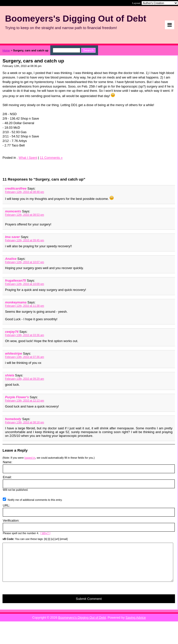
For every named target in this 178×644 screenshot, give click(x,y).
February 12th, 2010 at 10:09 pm (25, 284)
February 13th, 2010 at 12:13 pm (25, 400)
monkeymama (16, 302)
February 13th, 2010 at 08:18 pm (25, 422)
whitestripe (14, 353)
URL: (6, 505)
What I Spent (28, 158)
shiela (10, 375)
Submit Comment (89, 606)
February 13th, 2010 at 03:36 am (25, 335)
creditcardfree (16, 188)
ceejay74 (12, 332)
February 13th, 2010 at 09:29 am (25, 379)
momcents (13, 211)
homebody (13, 419)
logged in (30, 458)
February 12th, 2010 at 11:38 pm (25, 306)
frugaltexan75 (15, 280)
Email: (7, 477)
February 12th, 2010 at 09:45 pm (25, 240)
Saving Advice (136, 625)
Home (6, 50)
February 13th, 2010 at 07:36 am (25, 357)
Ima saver (12, 237)
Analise (11, 259)
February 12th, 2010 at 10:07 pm (25, 262)
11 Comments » (51, 158)
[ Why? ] (45, 533)
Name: (8, 462)
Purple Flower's (17, 397)
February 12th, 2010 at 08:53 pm (25, 215)
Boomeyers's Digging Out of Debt (82, 625)
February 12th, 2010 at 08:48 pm (25, 192)
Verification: (11, 520)
